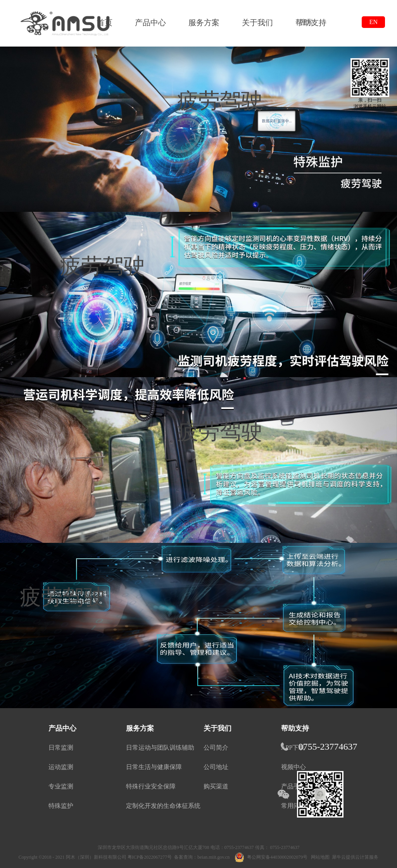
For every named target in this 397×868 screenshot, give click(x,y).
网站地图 (319, 857)
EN (374, 22)
